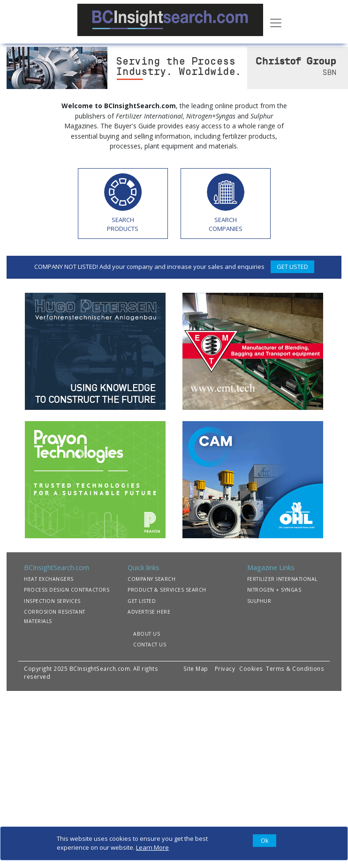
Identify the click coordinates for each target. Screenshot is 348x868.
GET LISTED (292, 267)
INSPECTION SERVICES (52, 601)
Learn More (152, 847)
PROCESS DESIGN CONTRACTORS (67, 590)
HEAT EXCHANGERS (49, 579)
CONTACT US (150, 645)
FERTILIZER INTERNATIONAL (282, 579)
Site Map (196, 668)
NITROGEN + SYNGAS (274, 590)
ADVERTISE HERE (149, 612)
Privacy (225, 668)
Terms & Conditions (295, 668)
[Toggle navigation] (276, 22)
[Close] (265, 841)
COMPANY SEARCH (151, 579)
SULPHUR (259, 601)
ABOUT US (147, 634)
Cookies (252, 668)
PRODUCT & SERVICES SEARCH (167, 590)
